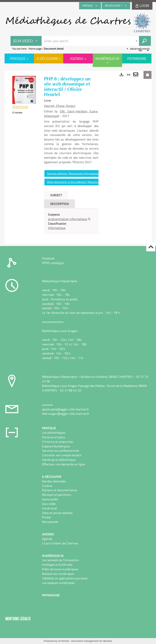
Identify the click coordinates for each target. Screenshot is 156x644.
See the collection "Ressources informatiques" (74, 173)
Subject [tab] (56, 195)
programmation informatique (67, 219)
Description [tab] (59, 204)
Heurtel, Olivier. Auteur (60, 106)
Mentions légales (18, 619)
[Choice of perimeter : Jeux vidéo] (26, 41)
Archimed (64, 641)
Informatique (57, 228)
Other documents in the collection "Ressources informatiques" (83, 182)
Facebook (48, 258)
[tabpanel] (71, 221)
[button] (24, 90)
